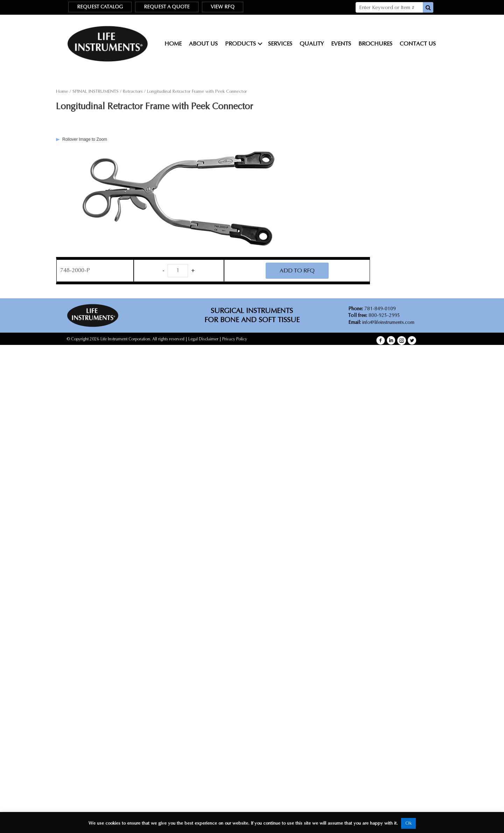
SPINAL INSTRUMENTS (96, 91)
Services (280, 44)
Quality (312, 44)
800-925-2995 (374, 315)
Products (240, 44)
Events (341, 44)
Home (173, 44)
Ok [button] (408, 823)
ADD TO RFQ (297, 270)
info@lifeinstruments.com (388, 322)
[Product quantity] (178, 271)
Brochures (375, 44)
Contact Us (418, 44)
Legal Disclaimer (203, 339)
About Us (203, 44)
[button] (381, 341)
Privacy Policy (235, 339)
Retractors (133, 91)
